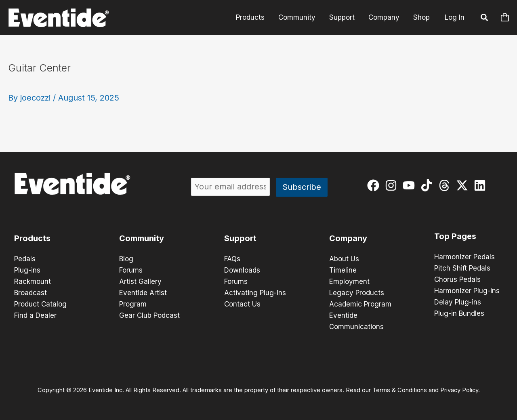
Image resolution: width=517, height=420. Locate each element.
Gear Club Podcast (149, 315)
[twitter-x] (464, 185)
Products (250, 17)
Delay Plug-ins (458, 302)
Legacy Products (357, 293)
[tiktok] (428, 185)
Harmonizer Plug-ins (467, 291)
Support (342, 17)
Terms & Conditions (400, 390)
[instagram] (393, 185)
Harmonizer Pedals (464, 257)
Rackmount (33, 281)
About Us (344, 259)
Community (297, 17)
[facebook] (375, 185)
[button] (485, 19)
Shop (421, 17)
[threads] (446, 185)
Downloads (242, 270)
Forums (131, 270)
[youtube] (411, 185)
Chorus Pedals (457, 279)
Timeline (343, 270)
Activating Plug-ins (255, 293)
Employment (349, 281)
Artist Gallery (140, 281)
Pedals (25, 259)
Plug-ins (27, 270)
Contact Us (242, 304)
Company (384, 17)
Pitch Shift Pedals (462, 268)
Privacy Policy (459, 390)
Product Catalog (40, 304)
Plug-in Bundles (459, 313)
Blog (126, 259)
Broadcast (30, 293)
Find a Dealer (35, 315)
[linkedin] (482, 185)
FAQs (232, 259)
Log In (455, 17)
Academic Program (360, 304)
